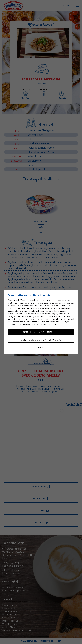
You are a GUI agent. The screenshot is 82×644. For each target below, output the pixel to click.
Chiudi (41, 348)
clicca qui (52, 324)
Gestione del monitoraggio (41, 340)
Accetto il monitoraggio (41, 332)
